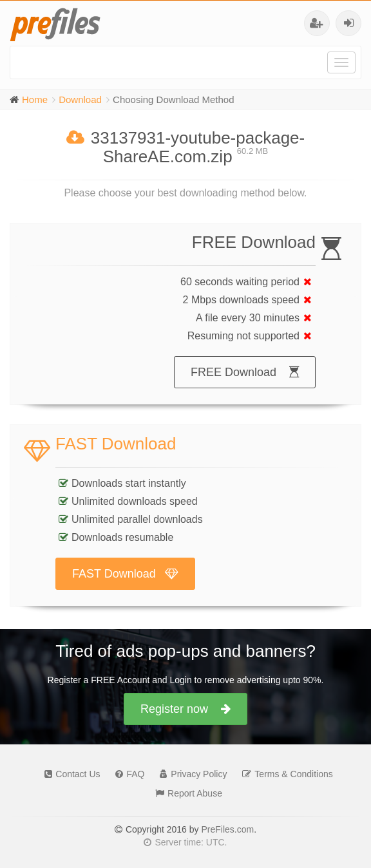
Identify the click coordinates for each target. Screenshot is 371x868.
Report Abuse (185, 793)
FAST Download (125, 574)
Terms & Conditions (284, 774)
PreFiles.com (227, 829)
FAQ (127, 774)
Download (80, 99)
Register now (185, 709)
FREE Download (245, 372)
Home (35, 99)
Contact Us (69, 774)
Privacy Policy (190, 774)
